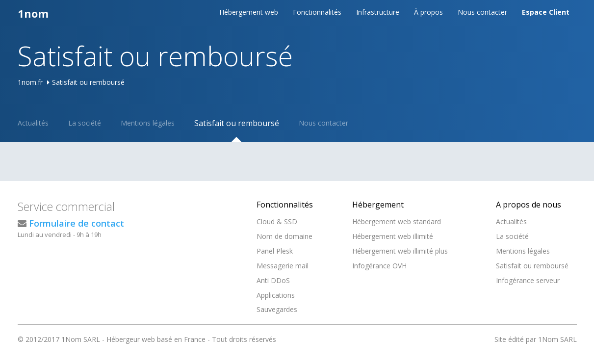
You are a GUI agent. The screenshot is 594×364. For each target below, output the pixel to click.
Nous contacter (482, 12)
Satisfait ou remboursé (237, 123)
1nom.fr (30, 82)
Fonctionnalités (317, 12)
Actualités (33, 123)
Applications (276, 295)
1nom (33, 13)
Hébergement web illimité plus (400, 251)
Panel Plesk (275, 251)
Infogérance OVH (379, 266)
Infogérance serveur (528, 280)
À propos (428, 12)
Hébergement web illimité (393, 236)
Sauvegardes (277, 309)
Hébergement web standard (397, 221)
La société (85, 123)
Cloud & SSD (277, 221)
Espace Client (546, 12)
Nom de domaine (284, 236)
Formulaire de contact (77, 223)
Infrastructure (378, 12)
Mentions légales (148, 123)
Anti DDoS (273, 280)
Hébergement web (249, 12)
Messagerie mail (283, 266)
